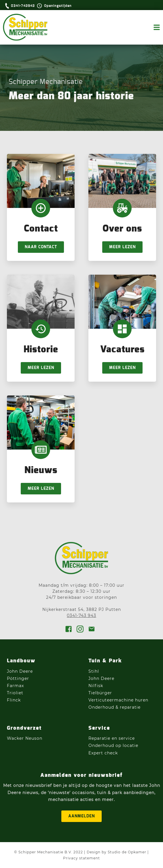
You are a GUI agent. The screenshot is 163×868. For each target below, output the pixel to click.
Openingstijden (58, 6)
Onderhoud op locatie (113, 745)
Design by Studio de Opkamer (116, 852)
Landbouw (21, 661)
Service (99, 728)
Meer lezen (122, 247)
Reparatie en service (112, 738)
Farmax (15, 686)
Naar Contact (41, 247)
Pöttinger (19, 678)
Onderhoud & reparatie (114, 707)
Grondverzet (24, 728)
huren (142, 700)
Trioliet (15, 693)
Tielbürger (100, 693)
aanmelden (81, 816)
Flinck (14, 700)
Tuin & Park (105, 661)
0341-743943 (23, 6)
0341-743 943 (81, 615)
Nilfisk (96, 686)
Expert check (103, 753)
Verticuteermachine (111, 700)
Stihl (94, 671)
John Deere (21, 671)
